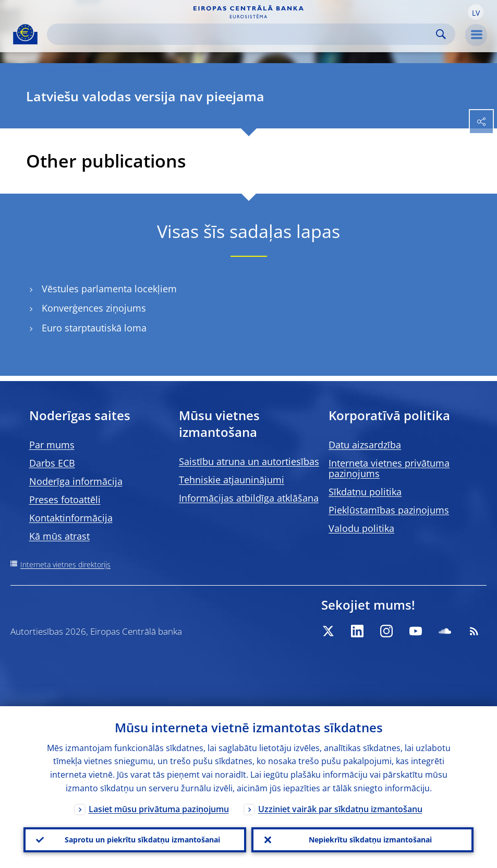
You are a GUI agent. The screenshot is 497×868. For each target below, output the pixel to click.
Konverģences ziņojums (94, 308)
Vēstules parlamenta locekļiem (109, 289)
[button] (476, 12)
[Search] (243, 34)
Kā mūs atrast (59, 536)
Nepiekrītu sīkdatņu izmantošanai (370, 840)
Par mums (52, 445)
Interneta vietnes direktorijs (65, 564)
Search (441, 34)
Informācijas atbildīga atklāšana (249, 498)
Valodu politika (361, 528)
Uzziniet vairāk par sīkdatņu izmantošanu (340, 809)
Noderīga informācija (76, 481)
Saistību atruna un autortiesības (249, 461)
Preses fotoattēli (65, 500)
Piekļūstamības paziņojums (389, 510)
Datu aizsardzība (365, 445)
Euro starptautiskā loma (94, 328)
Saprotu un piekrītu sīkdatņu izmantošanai (142, 840)
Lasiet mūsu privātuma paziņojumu (159, 809)
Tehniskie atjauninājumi (232, 480)
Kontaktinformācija (71, 518)
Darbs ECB (52, 463)
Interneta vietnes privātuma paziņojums (389, 468)
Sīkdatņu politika (365, 492)
